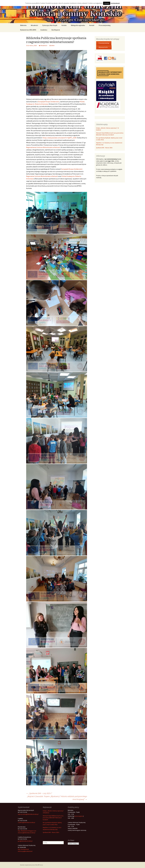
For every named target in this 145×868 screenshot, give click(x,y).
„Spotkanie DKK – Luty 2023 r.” (39, 793)
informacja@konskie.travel (25, 851)
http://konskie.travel (23, 849)
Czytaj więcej (115, 3)
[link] (49, 102)
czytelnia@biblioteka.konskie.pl (26, 822)
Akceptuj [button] (107, 3)
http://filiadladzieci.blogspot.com (27, 831)
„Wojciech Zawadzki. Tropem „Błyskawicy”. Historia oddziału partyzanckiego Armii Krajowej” (57, 798)
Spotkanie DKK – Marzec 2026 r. (104, 148)
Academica (44, 30)
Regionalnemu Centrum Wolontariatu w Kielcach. (43, 147)
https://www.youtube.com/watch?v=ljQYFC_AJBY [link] (59, 138)
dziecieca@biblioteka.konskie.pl (27, 833)
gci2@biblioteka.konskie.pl (25, 841)
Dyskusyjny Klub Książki (50, 25)
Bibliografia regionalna (78, 25)
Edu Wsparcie (56, 30)
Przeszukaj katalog (105, 25)
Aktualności (34, 25)
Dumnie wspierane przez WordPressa (31, 865)
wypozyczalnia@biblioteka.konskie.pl (28, 814)
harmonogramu (79, 816)
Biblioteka (23, 25)
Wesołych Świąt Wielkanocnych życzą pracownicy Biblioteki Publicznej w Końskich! (53, 818)
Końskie (64, 25)
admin (53, 45)
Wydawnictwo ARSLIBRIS (28, 30)
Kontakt (92, 25)
